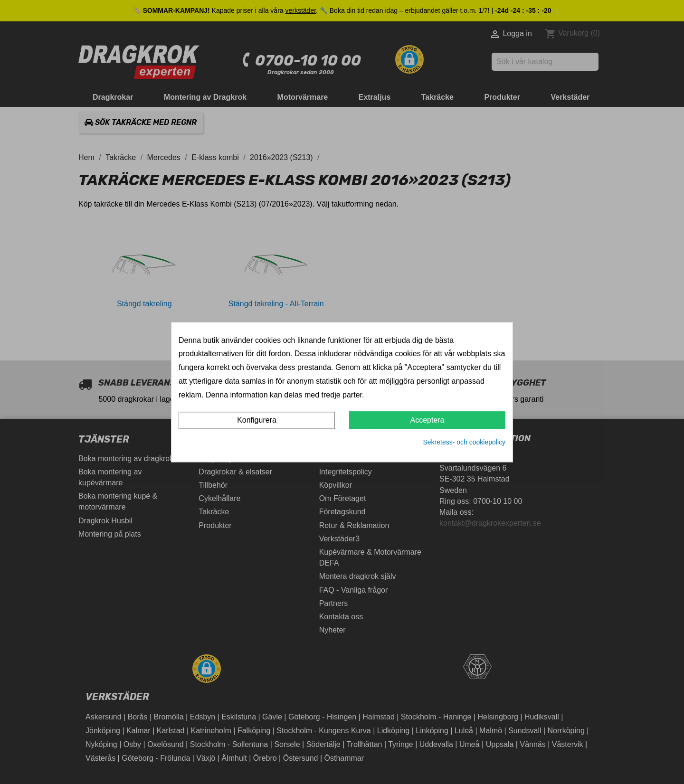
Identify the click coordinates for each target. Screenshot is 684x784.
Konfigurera (257, 420)
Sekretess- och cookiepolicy (464, 443)
